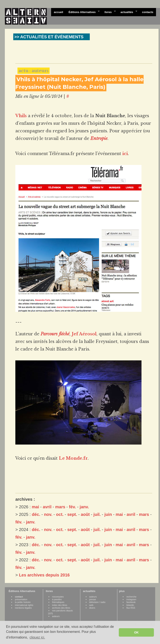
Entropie (99, 138)
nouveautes (58, 597)
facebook (131, 602)
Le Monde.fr (73, 458)
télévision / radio (97, 602)
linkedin (130, 605)
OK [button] (136, 632)
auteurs (56, 616)
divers (92, 608)
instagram (131, 599)
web (91, 605)
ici (125, 154)
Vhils (21, 116)
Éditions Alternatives (83, 12)
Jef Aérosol (84, 334)
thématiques (58, 602)
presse (93, 599)
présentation (21, 599)
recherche (131, 597)
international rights (24, 605)
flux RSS (131, 608)
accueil (58, 12)
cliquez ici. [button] (37, 637)
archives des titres (61, 608)
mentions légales (23, 608)
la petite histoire (23, 602)
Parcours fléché (55, 334)
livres (109, 12)
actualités (127, 12)
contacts (148, 12)
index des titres (60, 605)
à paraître (57, 599)
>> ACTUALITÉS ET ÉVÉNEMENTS (49, 37)
